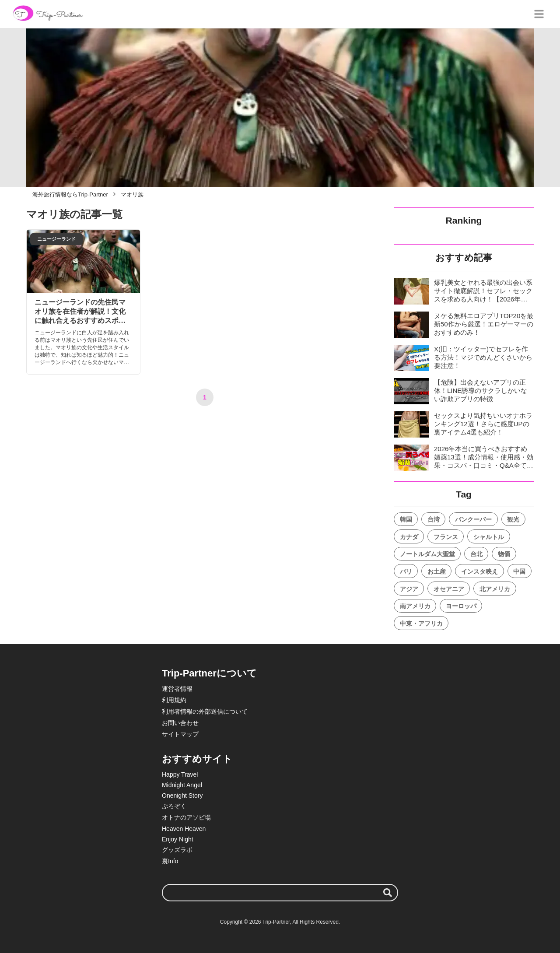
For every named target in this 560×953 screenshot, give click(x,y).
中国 (519, 571)
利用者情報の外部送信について (205, 711)
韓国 (406, 519)
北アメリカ (495, 589)
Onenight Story (182, 795)
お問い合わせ (180, 723)
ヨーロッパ (461, 606)
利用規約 (174, 700)
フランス (446, 537)
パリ (406, 571)
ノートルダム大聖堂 (427, 554)
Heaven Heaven (184, 829)
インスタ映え (479, 571)
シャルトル (489, 537)
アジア (409, 589)
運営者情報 (177, 689)
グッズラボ (177, 850)
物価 (504, 554)
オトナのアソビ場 (186, 817)
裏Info (170, 861)
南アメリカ (415, 606)
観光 (513, 519)
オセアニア (449, 589)
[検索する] (388, 893)
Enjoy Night (178, 839)
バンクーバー (473, 519)
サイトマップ (180, 734)
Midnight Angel (182, 785)
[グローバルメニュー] (539, 14)
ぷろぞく (174, 806)
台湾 (434, 519)
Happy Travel (180, 774)
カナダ (409, 537)
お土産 (437, 571)
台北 (476, 554)
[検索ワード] (280, 893)
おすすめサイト (197, 759)
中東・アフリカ (421, 624)
